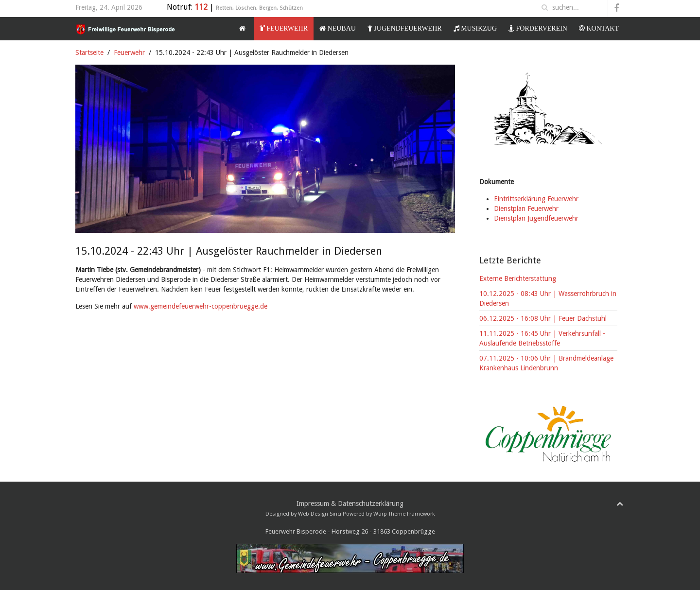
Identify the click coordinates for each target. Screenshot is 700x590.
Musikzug (475, 28)
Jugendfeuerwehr (405, 28)
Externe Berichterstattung (518, 278)
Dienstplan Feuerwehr (526, 208)
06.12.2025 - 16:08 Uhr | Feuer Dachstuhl (543, 318)
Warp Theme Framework (404, 514)
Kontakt (599, 28)
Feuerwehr (284, 28)
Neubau (338, 28)
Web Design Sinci (320, 514)
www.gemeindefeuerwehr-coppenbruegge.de (201, 306)
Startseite (89, 52)
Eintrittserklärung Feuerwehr (536, 199)
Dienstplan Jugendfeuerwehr (536, 218)
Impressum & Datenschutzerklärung (350, 503)
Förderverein (538, 28)
